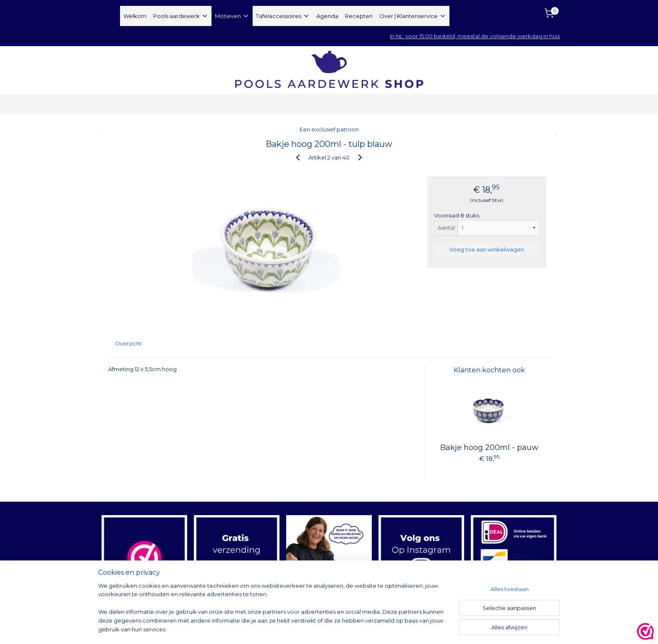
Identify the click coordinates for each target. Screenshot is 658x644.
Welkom (135, 16)
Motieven (232, 16)
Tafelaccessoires (283, 16)
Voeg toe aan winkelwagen (487, 249)
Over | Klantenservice (413, 16)
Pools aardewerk (181, 16)
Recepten (359, 16)
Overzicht (128, 343)
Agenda (327, 16)
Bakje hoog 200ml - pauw (489, 448)
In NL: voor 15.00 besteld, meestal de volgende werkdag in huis (475, 36)
